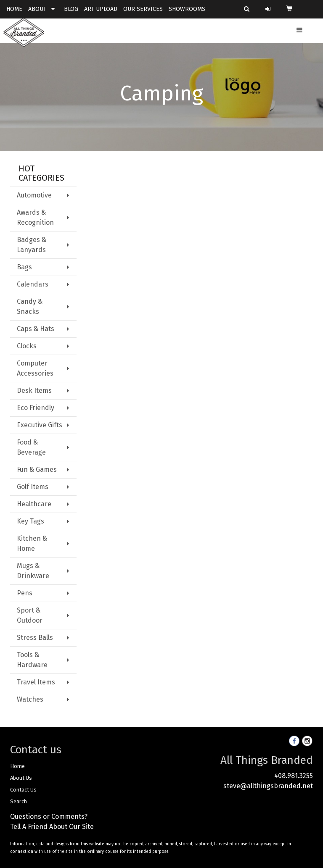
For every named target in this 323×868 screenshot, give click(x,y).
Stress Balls (35, 638)
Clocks (27, 346)
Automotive (34, 195)
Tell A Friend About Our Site (52, 827)
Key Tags (30, 521)
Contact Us (23, 790)
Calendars (33, 284)
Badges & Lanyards (32, 245)
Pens (25, 593)
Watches (30, 699)
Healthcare (34, 504)
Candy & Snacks (30, 306)
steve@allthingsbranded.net (268, 786)
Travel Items (36, 682)
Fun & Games (37, 470)
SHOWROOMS (187, 9)
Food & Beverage (31, 447)
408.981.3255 (294, 776)
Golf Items (33, 487)
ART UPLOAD (101, 9)
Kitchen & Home (32, 543)
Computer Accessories (35, 368)
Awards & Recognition (35, 217)
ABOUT (37, 9)
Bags (24, 267)
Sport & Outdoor (30, 615)
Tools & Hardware (32, 660)
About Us (21, 778)
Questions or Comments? (49, 817)
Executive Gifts (40, 425)
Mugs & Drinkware (33, 571)
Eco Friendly (36, 408)
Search (19, 801)
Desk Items (34, 391)
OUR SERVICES (143, 9)
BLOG (71, 9)
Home (17, 766)
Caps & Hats (36, 329)
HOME (14, 9)
